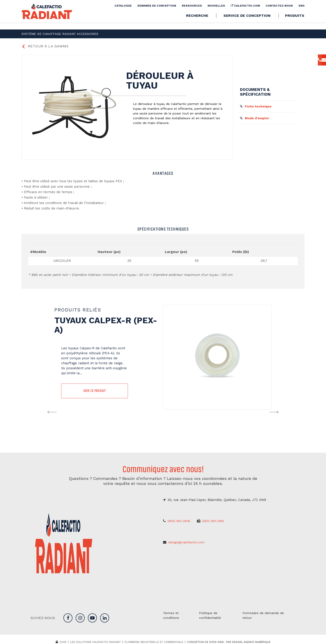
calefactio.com (245, 13)
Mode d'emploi (255, 118)
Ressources (192, 13)
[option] (163, 357)
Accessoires (77, 34)
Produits (295, 23)
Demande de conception (157, 13)
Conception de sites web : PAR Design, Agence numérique (229, 641)
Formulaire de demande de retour (264, 614)
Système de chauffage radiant (45, 34)
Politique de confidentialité (210, 614)
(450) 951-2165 (215, 522)
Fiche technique (256, 106)
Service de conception (247, 23)
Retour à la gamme (46, 46)
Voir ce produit (95, 391)
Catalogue (123, 13)
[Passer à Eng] (302, 13)
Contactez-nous (279, 13)
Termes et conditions (171, 614)
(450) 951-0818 (180, 522)
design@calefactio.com (187, 543)
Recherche (197, 23)
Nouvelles (216, 13)
